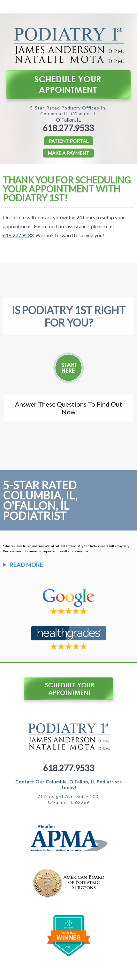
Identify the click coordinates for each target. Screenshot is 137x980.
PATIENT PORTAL (68, 141)
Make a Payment (68, 153)
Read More (26, 565)
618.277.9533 (68, 128)
